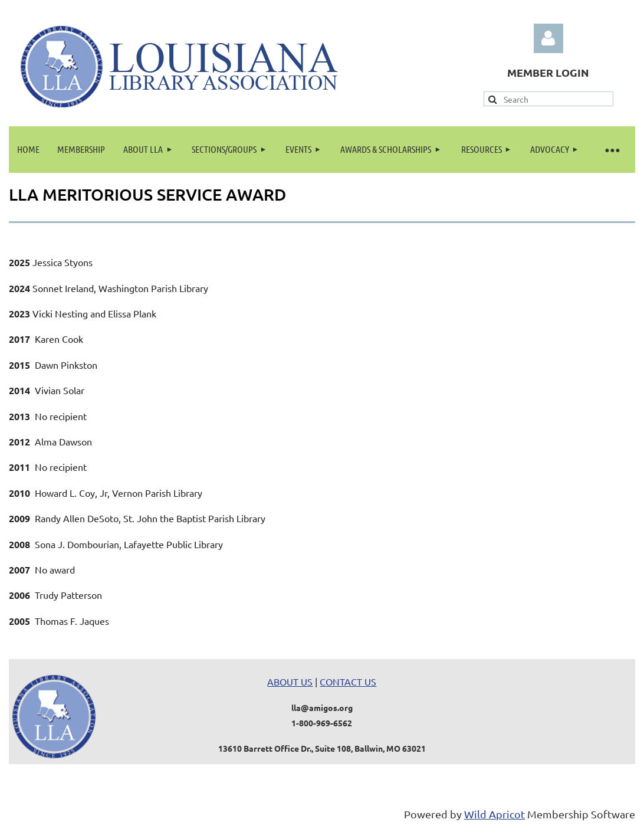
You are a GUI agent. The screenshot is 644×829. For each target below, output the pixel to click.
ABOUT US (290, 681)
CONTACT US (348, 681)
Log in (548, 38)
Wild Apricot (494, 814)
